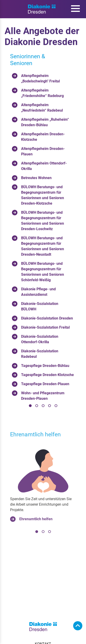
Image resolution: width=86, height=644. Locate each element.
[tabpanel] (43, 234)
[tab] (30, 406)
